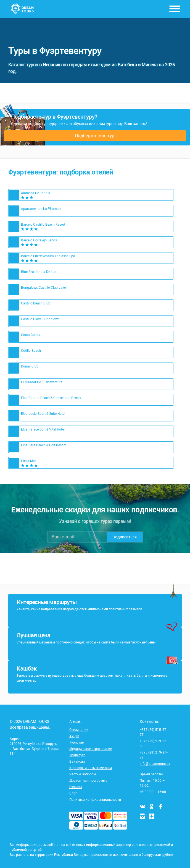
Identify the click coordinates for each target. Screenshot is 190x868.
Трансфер (77, 755)
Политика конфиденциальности (95, 799)
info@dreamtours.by (155, 763)
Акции (74, 736)
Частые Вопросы (83, 774)
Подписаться (125, 537)
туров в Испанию (44, 65)
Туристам (77, 742)
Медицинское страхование (91, 749)
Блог (73, 793)
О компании (79, 729)
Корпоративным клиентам (91, 768)
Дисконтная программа (88, 780)
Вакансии (77, 761)
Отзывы (76, 787)
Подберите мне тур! (95, 135)
